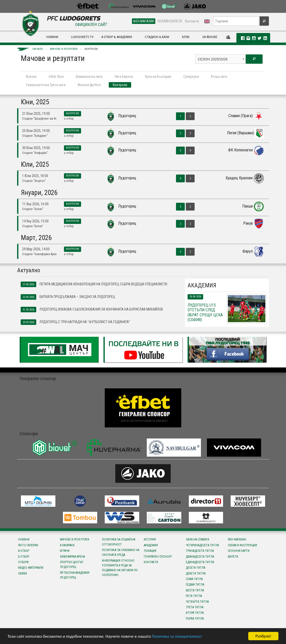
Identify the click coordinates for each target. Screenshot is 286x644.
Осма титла (194, 579)
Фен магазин (237, 539)
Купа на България (158, 77)
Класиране (67, 545)
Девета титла (196, 573)
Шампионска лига (89, 77)
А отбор (69, 119)
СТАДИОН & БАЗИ (157, 37)
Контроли (91, 49)
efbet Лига (56, 77)
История (150, 539)
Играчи (65, 551)
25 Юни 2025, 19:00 (36, 131)
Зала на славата (197, 539)
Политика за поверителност (177, 636)
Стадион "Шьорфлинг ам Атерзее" (39, 119)
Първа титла (195, 619)
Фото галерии (28, 545)
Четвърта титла (197, 602)
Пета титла (194, 596)
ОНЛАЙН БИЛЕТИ (170, 21)
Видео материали (31, 568)
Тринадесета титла (200, 551)
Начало (38, 49)
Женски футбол (89, 85)
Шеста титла (195, 590)
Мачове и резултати (64, 49)
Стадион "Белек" (33, 209)
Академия (151, 545)
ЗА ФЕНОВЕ (210, 37)
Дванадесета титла (200, 557)
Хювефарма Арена (72, 557)
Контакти (192, 21)
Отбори (23, 562)
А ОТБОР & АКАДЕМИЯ (117, 37)
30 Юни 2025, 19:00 (36, 148)
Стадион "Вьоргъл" (34, 181)
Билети (233, 557)
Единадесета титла (200, 562)
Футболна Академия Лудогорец (75, 575)
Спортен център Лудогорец (71, 565)
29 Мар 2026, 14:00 (36, 249)
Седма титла (195, 585)
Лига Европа (124, 77)
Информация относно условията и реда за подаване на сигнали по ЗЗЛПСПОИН (120, 568)
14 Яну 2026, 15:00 (35, 221)
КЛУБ (186, 37)
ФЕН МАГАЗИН (144, 21)
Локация (150, 551)
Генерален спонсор (158, 557)
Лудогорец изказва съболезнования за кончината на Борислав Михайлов (92, 310)
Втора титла (195, 613)
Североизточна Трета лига (46, 85)
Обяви (23, 573)
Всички (31, 77)
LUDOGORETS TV (82, 37)
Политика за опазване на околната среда (121, 552)
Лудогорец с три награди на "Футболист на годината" (75, 322)
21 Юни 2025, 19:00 (36, 114)
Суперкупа (191, 77)
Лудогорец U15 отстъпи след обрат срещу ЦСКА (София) (205, 312)
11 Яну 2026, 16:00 (35, 204)
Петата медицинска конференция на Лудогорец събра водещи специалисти (94, 284)
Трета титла (195, 607)
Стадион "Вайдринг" (35, 136)
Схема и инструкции (242, 545)
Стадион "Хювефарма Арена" (39, 254)
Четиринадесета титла (202, 545)
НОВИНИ (52, 37)
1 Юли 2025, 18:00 (35, 176)
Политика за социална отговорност (119, 542)
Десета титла (195, 568)
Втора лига (219, 77)
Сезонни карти (239, 551)
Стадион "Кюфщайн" (35, 153)
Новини (24, 539)
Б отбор (24, 557)
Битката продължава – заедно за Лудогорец (68, 297)
